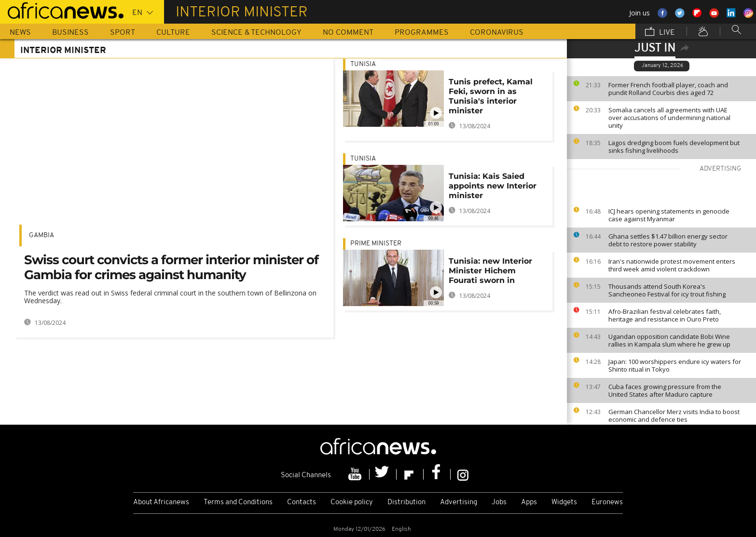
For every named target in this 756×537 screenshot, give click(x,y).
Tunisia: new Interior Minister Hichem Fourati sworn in (490, 271)
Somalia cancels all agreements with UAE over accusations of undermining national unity (669, 118)
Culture (173, 33)
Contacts (302, 503)
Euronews (607, 503)
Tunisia (363, 64)
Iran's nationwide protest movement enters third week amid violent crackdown (672, 265)
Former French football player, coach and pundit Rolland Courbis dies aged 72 (668, 89)
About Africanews (161, 503)
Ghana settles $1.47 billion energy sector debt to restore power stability (668, 240)
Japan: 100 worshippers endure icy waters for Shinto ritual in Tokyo (675, 365)
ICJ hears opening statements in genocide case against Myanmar (669, 215)
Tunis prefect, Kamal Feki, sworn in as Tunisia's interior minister (491, 96)
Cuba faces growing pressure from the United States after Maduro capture (665, 390)
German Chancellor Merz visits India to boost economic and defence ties (674, 416)
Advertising (459, 503)
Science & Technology (256, 33)
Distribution (406, 503)
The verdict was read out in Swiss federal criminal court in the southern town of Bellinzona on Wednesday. (170, 297)
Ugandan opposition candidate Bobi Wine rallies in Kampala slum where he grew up (669, 340)
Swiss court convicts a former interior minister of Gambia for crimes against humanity (171, 267)
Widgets (564, 503)
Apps (529, 503)
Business (70, 33)
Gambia (41, 235)
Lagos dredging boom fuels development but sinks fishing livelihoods (674, 147)
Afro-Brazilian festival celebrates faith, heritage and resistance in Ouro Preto (665, 315)
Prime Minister (376, 244)
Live (660, 32)
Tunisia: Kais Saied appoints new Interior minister (493, 186)
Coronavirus (497, 33)
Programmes (422, 33)
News (20, 33)
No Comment (348, 33)
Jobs (499, 503)
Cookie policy (352, 503)
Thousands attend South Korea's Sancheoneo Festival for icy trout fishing (667, 290)
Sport (123, 33)
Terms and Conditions (238, 503)
